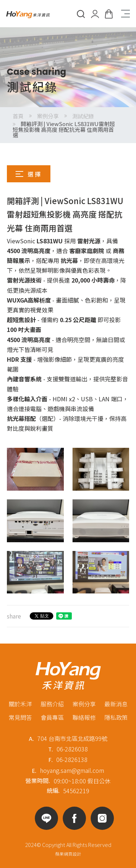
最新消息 (116, 704)
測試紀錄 (83, 116)
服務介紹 (52, 704)
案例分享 (48, 116)
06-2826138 (72, 759)
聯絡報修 (84, 717)
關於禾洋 (20, 704)
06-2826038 (72, 749)
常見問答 (20, 717)
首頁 (18, 116)
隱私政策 (116, 717)
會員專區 (52, 717)
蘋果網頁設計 (68, 854)
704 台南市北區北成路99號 (72, 738)
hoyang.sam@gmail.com (72, 770)
